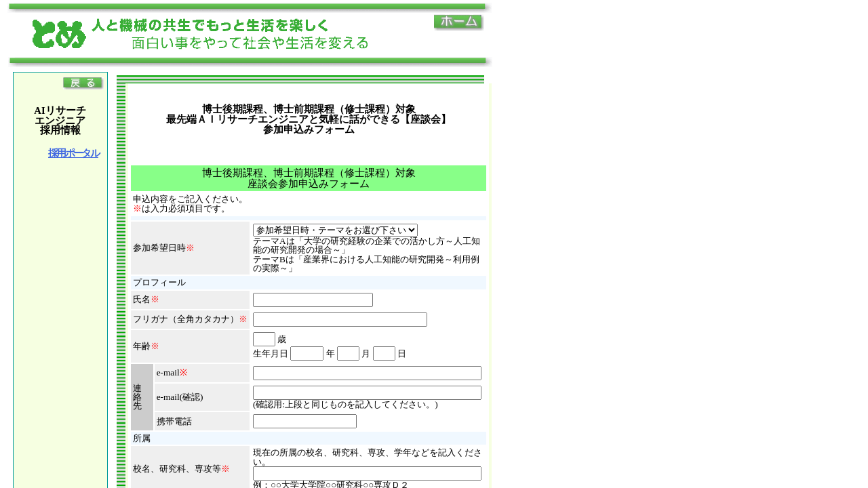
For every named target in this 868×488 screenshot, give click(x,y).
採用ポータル (73, 153)
